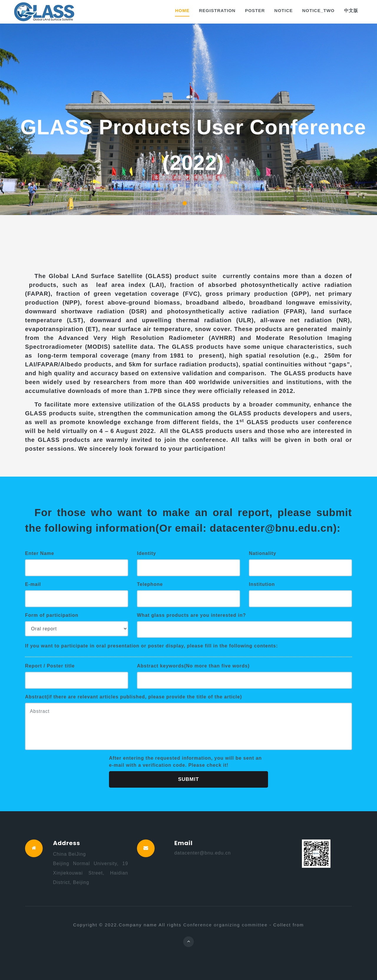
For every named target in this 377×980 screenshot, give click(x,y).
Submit (188, 779)
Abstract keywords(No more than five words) (193, 666)
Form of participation (52, 615)
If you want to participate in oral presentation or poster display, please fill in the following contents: (152, 646)
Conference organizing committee (225, 925)
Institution (262, 584)
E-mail (33, 584)
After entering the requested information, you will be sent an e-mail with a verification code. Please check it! (185, 762)
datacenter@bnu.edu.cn (203, 853)
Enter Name (40, 553)
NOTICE (283, 10)
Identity (147, 553)
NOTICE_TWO (318, 10)
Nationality (263, 553)
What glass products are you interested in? (191, 615)
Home (182, 10)
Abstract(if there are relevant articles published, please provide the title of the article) (134, 697)
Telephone (150, 584)
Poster (255, 10)
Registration (217, 10)
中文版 (351, 10)
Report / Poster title (50, 666)
